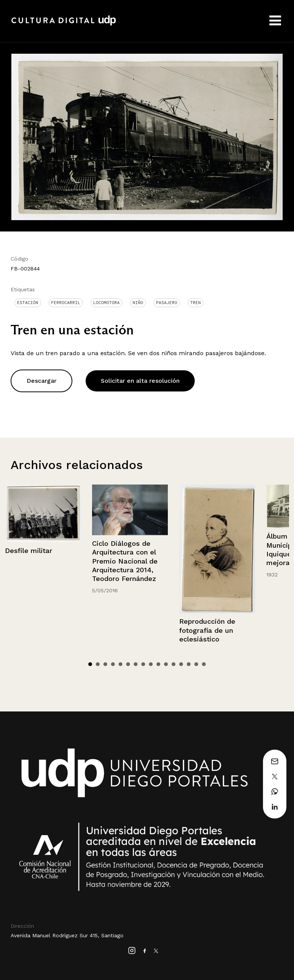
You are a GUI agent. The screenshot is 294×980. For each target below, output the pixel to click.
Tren (195, 303)
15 (196, 664)
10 (158, 664)
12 (174, 664)
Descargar (41, 381)
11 (166, 664)
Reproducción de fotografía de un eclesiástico (207, 630)
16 (204, 664)
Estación (28, 303)
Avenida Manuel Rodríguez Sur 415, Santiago (67, 935)
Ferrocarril (66, 303)
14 (189, 664)
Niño (138, 303)
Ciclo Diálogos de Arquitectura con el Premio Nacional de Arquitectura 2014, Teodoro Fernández (125, 561)
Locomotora (106, 303)
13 (181, 664)
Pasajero (167, 303)
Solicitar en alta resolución (140, 381)
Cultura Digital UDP (64, 25)
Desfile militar (29, 551)
